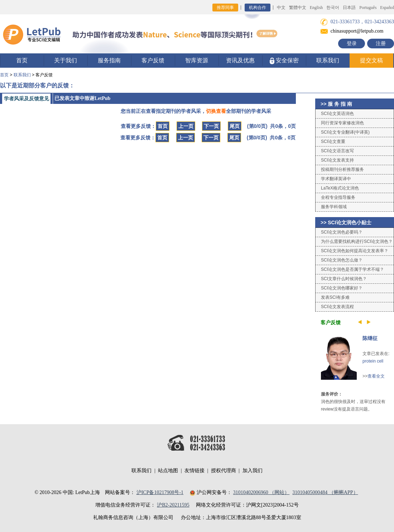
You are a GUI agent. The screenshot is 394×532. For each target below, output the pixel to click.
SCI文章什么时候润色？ (344, 279)
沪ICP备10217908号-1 (160, 492)
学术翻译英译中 (336, 179)
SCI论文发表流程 (337, 307)
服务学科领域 (334, 207)
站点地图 (168, 471)
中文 (281, 8)
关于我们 (66, 60)
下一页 (211, 126)
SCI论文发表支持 (337, 160)
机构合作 (258, 8)
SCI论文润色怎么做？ (342, 260)
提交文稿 (371, 60)
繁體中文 (298, 8)
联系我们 (328, 60)
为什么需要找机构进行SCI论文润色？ (357, 241)
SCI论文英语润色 (337, 114)
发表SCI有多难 (335, 297)
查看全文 (376, 376)
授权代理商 (224, 471)
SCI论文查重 (333, 142)
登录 (352, 44)
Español (387, 8)
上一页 (186, 126)
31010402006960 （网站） (261, 492)
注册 (381, 44)
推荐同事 (225, 8)
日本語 (349, 8)
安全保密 (284, 61)
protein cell (373, 361)
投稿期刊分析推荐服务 (342, 169)
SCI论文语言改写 (337, 151)
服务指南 (109, 60)
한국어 (333, 8)
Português (368, 8)
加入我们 (253, 471)
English (316, 8)
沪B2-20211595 (173, 505)
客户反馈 (153, 60)
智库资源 (197, 60)
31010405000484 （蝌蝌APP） (325, 492)
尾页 (235, 126)
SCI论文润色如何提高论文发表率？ (355, 251)
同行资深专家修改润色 (342, 123)
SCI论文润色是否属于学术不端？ (352, 269)
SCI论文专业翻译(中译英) (345, 132)
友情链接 (194, 471)
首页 (22, 60)
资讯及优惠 (240, 60)
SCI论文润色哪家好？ (342, 288)
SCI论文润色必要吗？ (342, 232)
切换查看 (216, 111)
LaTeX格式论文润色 (340, 188)
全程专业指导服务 (338, 197)
